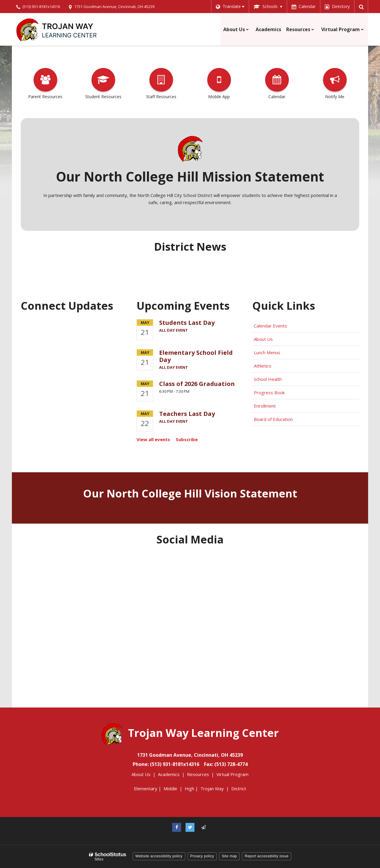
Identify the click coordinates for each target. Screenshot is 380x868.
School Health (268, 379)
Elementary (146, 788)
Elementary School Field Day (196, 356)
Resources (198, 774)
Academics (169, 774)
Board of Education (274, 419)
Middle (170, 788)
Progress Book (269, 392)
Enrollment (265, 406)
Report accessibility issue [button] (267, 856)
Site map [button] (229, 856)
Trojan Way (212, 788)
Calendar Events (271, 326)
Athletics (263, 366)
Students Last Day (187, 323)
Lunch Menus (267, 352)
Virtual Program (232, 774)
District (239, 788)
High (189, 788)
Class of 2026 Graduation (197, 384)
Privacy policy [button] (202, 856)
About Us (263, 339)
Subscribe (187, 439)
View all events (153, 439)
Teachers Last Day (187, 414)
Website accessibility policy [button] (159, 856)
